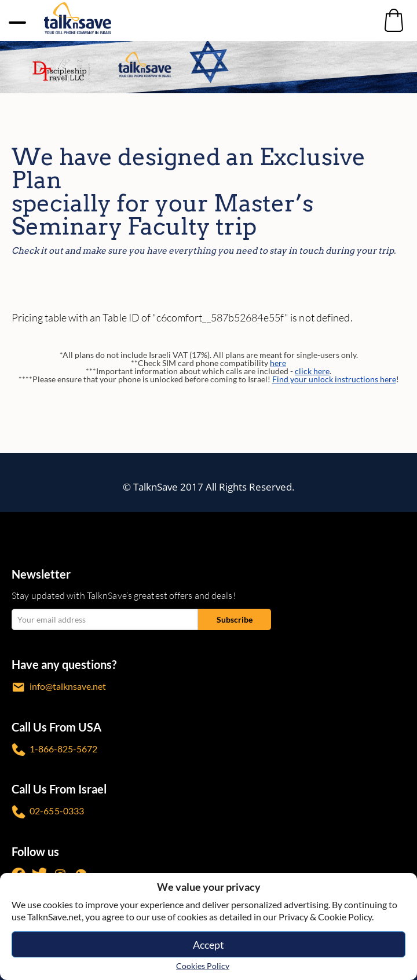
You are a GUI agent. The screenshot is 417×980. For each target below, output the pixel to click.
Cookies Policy (203, 966)
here (278, 363)
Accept (209, 945)
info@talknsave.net (59, 687)
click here (312, 371)
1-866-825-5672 (54, 750)
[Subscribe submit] (235, 619)
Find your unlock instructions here (334, 379)
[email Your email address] (105, 619)
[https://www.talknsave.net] (78, 17)
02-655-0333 (48, 812)
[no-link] (19, 21)
